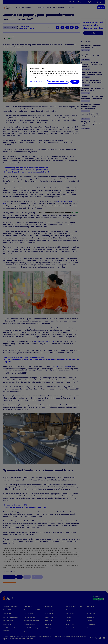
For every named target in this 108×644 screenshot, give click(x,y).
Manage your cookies (37, 82)
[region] (55, 76)
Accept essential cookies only (58, 82)
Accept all (75, 82)
